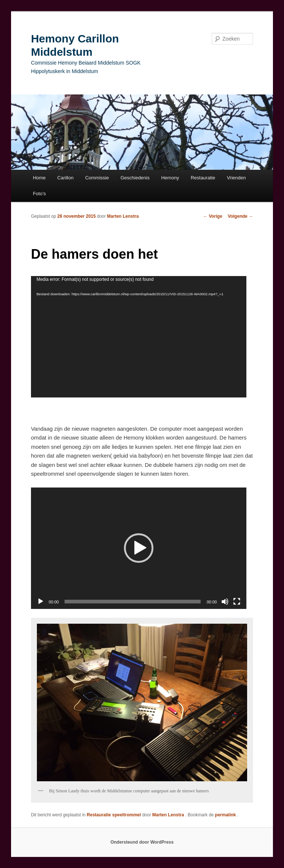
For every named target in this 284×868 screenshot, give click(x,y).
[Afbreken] (225, 602)
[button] (139, 548)
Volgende (240, 216)
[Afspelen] (41, 602)
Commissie (97, 178)
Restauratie (203, 178)
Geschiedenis (135, 178)
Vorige (213, 216)
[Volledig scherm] (237, 602)
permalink (226, 815)
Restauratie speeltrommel (114, 815)
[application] (139, 337)
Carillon (65, 178)
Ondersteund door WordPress (142, 842)
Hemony (170, 178)
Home (39, 178)
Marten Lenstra (123, 216)
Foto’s (39, 194)
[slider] (133, 602)
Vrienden (236, 178)
